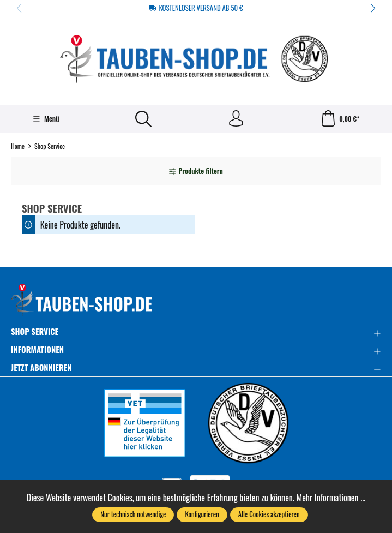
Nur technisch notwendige (133, 514)
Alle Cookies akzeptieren (269, 514)
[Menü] (46, 119)
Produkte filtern (196, 171)
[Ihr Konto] (236, 119)
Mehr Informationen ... (331, 498)
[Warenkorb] (340, 119)
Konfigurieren (202, 514)
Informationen (37, 349)
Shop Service (35, 331)
